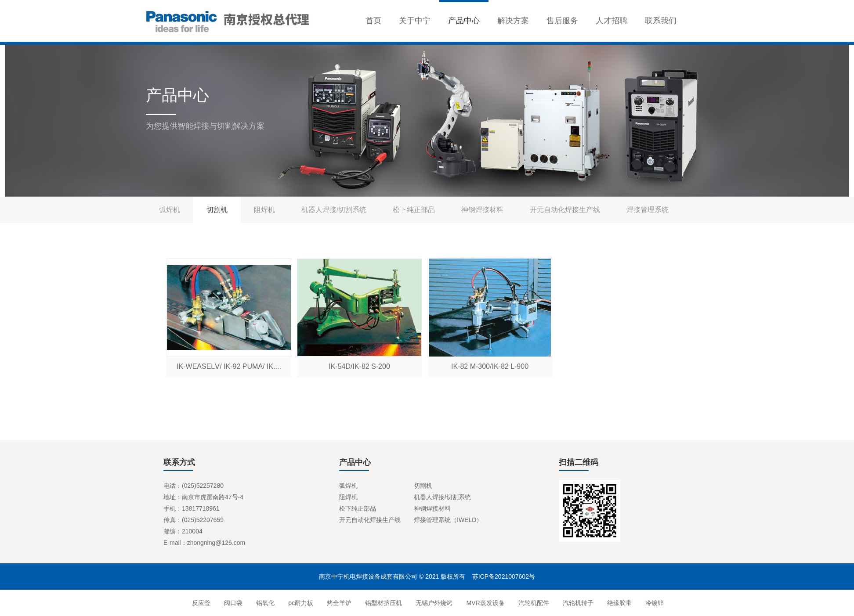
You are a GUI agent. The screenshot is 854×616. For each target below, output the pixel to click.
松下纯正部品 (414, 210)
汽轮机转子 (577, 603)
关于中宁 (415, 21)
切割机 (217, 210)
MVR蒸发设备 (485, 603)
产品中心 (464, 21)
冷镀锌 (654, 603)
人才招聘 (612, 21)
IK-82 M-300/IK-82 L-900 (490, 366)
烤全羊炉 (338, 603)
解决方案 (513, 21)
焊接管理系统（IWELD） (448, 520)
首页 (373, 21)
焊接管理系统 (648, 210)
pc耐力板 (300, 603)
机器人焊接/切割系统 (334, 210)
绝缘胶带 (618, 603)
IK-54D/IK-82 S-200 (359, 366)
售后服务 (562, 21)
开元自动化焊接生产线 (565, 210)
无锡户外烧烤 (433, 603)
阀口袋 (232, 603)
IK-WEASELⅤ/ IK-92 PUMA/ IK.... (229, 366)
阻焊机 (264, 210)
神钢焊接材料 (482, 210)
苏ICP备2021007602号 (504, 576)
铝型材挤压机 (383, 603)
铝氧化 (265, 603)
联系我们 (661, 21)
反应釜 (200, 603)
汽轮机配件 (533, 603)
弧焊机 (170, 210)
